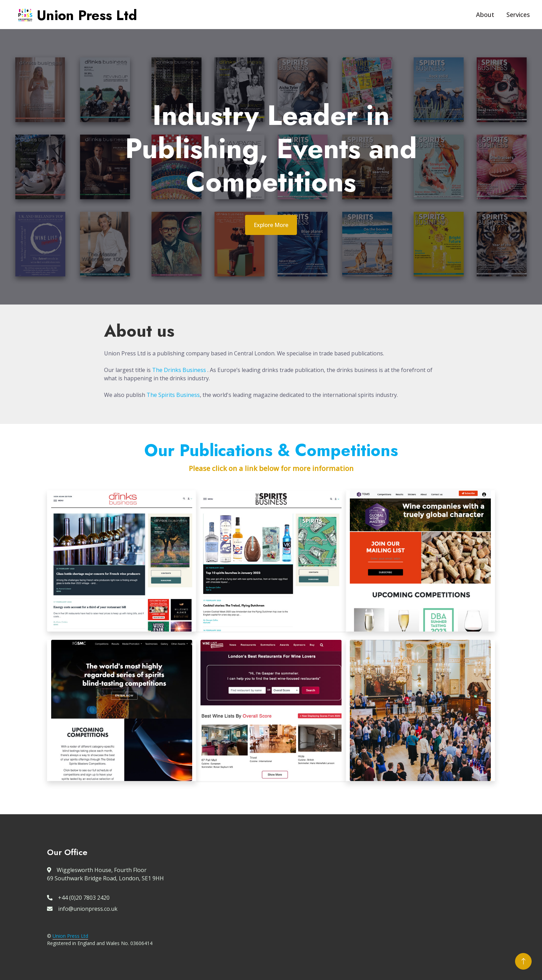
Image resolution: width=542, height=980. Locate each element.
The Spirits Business (173, 395)
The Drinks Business (179, 370)
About (485, 15)
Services (518, 15)
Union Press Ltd (70, 936)
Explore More (271, 225)
